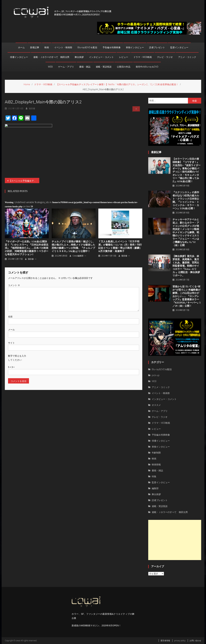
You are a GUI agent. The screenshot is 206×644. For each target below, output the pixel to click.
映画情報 (156, 464)
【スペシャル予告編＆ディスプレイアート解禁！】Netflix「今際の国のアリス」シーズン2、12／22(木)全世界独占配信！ (24, 181)
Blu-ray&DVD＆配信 (87, 47)
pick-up (156, 375)
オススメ (156, 405)
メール (11, 330)
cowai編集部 (78, 256)
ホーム (21, 47)
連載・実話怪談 (104, 67)
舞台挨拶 (79, 57)
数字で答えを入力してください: (17, 358)
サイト (11, 343)
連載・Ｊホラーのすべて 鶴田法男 (51, 57)
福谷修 (31, 259)
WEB (50, 67)
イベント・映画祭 (63, 47)
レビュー (124, 57)
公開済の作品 (124, 67)
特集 (154, 476)
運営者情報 (165, 641)
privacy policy (180, 641)
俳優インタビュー (19, 57)
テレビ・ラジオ (165, 57)
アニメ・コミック (187, 57)
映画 (47, 47)
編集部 (155, 488)
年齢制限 (156, 453)
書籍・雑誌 (85, 67)
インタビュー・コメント (101, 57)
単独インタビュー (135, 47)
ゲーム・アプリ (66, 67)
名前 (10, 317)
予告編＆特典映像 (112, 47)
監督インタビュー (179, 47)
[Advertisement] (175, 540)
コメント (14, 285)
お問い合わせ (195, 641)
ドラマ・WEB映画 (143, 57)
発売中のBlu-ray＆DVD (147, 67)
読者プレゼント (157, 47)
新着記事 (35, 47)
